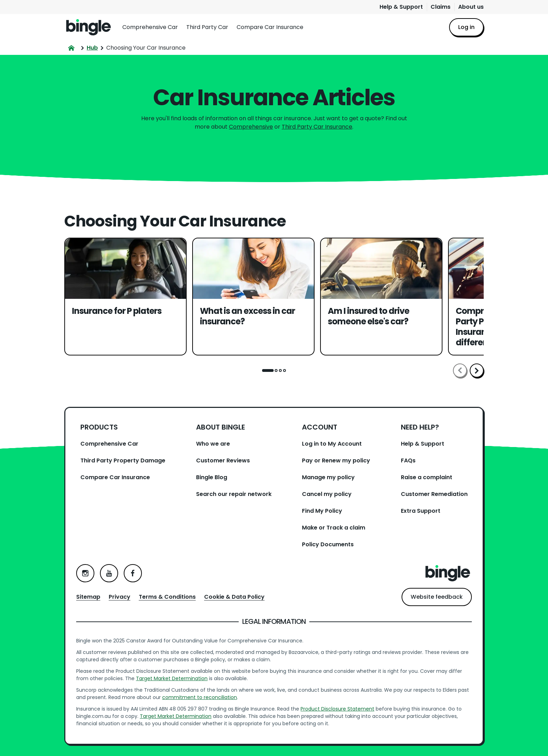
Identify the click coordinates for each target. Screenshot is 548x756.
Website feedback (437, 597)
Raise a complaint (427, 477)
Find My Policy (322, 511)
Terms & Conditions (167, 597)
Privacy (120, 597)
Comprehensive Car (150, 27)
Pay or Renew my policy (336, 460)
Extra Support (421, 511)
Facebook (133, 573)
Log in (466, 27)
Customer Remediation (434, 494)
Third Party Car (207, 27)
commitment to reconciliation (200, 697)
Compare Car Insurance (270, 27)
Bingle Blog (212, 477)
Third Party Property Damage (123, 460)
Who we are (213, 444)
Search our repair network (234, 494)
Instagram (85, 573)
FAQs (408, 460)
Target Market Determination (172, 678)
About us (471, 7)
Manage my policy (328, 477)
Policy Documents (328, 544)
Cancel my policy (327, 494)
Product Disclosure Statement (337, 709)
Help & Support (401, 7)
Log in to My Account (332, 444)
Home (88, 27)
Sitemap (88, 597)
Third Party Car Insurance (317, 127)
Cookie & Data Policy (234, 597)
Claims (441, 7)
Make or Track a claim (334, 528)
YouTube (109, 573)
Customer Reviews (223, 460)
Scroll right (477, 370)
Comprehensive (251, 127)
